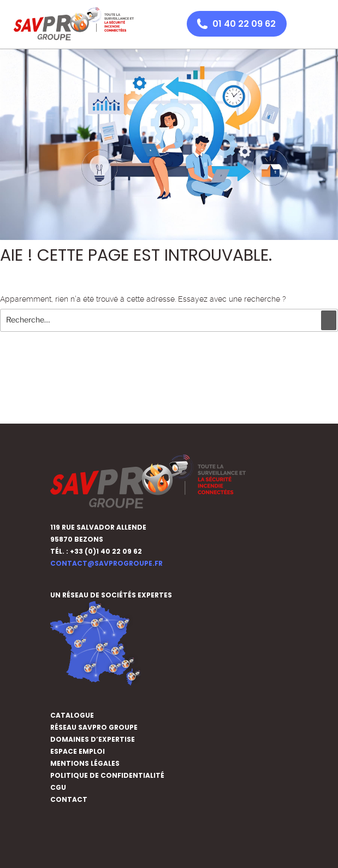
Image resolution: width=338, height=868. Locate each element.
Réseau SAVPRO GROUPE (94, 727)
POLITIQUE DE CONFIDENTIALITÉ (107, 775)
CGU (58, 787)
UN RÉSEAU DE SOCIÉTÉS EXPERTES (112, 595)
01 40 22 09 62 (244, 24)
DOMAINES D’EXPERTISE (93, 739)
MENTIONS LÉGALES (85, 763)
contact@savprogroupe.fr (106, 563)
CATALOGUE (72, 715)
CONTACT (69, 799)
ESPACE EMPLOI (78, 751)
